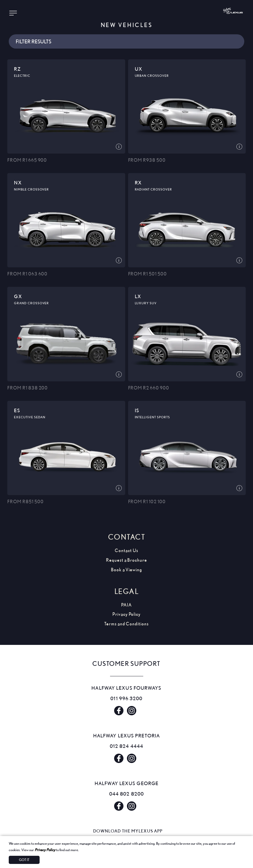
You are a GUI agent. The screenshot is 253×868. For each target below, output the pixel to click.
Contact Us (126, 550)
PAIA (126, 605)
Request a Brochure (126, 560)
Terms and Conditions (126, 624)
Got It (24, 860)
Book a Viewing (126, 570)
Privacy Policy (45, 850)
